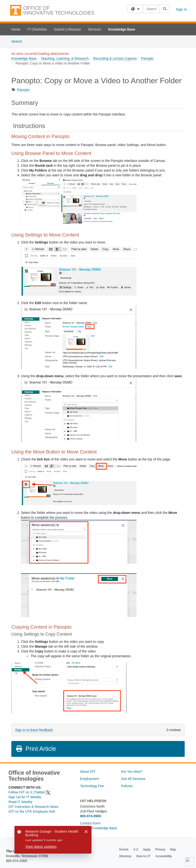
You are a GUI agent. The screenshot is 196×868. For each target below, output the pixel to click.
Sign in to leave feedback (34, 730)
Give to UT (143, 856)
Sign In (181, 9)
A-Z (136, 849)
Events (124, 849)
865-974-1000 (16, 861)
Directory (125, 856)
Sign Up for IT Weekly (25, 797)
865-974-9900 (91, 816)
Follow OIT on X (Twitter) (30, 792)
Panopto (147, 58)
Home (16, 29)
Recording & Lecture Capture (115, 58)
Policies (127, 786)
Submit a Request (67, 29)
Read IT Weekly (20, 802)
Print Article (36, 749)
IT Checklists (37, 29)
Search (18, 41)
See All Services (133, 779)
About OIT (88, 772)
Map (173, 849)
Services (95, 29)
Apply (147, 849)
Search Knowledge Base (99, 828)
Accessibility (163, 856)
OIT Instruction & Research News (33, 807)
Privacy (160, 849)
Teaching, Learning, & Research (65, 58)
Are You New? (132, 772)
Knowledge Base (122, 29)
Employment (90, 779)
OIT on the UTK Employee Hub (32, 811)
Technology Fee (92, 786)
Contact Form (90, 823)
